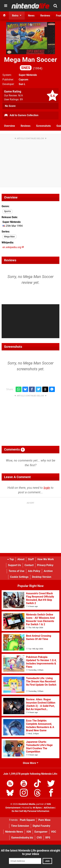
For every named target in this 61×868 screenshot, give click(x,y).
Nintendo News (14, 832)
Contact (29, 565)
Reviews (26, 126)
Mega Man (9, 237)
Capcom (24, 80)
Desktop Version (42, 577)
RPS (48, 838)
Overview (10, 126)
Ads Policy (34, 571)
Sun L (22, 84)
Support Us (14, 565)
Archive (48, 571)
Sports (7, 211)
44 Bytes (37, 808)
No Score (10, 106)
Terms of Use (17, 571)
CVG (39, 838)
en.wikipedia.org (13, 247)
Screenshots (43, 126)
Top (11, 559)
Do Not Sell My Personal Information (30, 811)
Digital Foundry (41, 826)
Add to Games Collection (21, 115)
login (47, 488)
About (21, 559)
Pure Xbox (44, 820)
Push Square (27, 820)
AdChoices (49, 808)
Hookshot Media (27, 804)
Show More (30, 763)
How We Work (46, 559)
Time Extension (20, 826)
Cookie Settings (19, 577)
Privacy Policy (45, 565)
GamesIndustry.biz (22, 838)
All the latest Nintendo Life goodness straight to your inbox (31, 852)
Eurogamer (41, 832)
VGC (54, 832)
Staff (31, 559)
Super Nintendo (28, 75)
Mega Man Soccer (31, 63)
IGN (29, 832)
